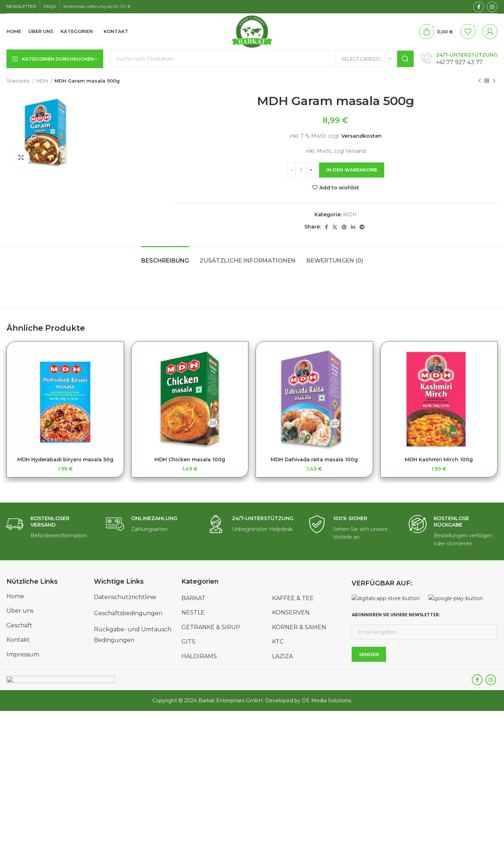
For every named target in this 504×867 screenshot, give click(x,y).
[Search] (262, 59)
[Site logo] (252, 31)
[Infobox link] (459, 59)
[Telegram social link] (362, 227)
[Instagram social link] (492, 7)
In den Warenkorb (352, 170)
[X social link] (335, 227)
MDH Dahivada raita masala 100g (314, 460)
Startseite (19, 81)
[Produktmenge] (301, 170)
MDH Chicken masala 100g (190, 460)
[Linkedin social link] (353, 227)
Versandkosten (362, 136)
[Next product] (494, 81)
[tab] (165, 257)
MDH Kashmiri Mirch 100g (439, 460)
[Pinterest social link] (344, 227)
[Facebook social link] (479, 7)
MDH (43, 81)
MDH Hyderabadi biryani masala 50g (65, 460)
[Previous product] (480, 81)
